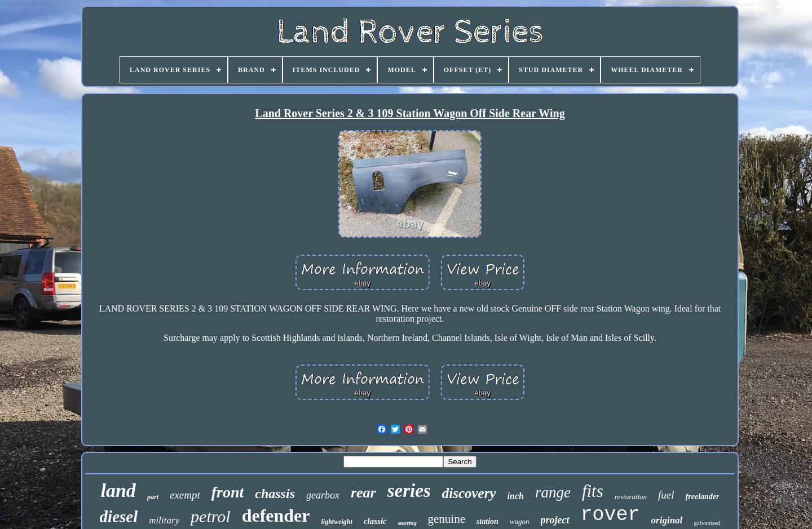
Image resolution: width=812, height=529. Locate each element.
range (553, 492)
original (667, 520)
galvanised (707, 523)
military (164, 520)
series (409, 491)
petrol (211, 516)
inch (516, 496)
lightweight (337, 522)
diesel (119, 517)
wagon (520, 521)
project (555, 520)
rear (363, 493)
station (487, 521)
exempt (185, 495)
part (153, 497)
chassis (275, 494)
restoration (631, 497)
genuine (446, 519)
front (228, 492)
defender (276, 515)
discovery (469, 493)
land (118, 490)
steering (407, 523)
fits (593, 491)
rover (610, 515)
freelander (703, 497)
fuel (666, 495)
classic (375, 521)
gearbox (323, 495)
